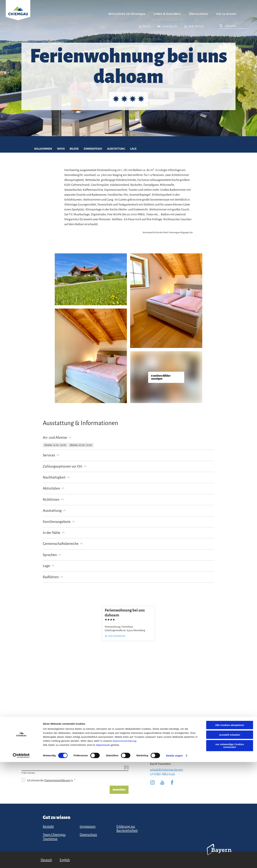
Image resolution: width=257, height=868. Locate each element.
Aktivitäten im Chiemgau (127, 14)
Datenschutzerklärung (125, 847)
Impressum (103, 851)
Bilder (74, 149)
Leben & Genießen (167, 14)
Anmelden (119, 790)
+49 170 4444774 (117, 636)
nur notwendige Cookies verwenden (230, 852)
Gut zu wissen (226, 14)
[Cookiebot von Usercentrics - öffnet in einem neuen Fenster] (21, 862)
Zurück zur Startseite (18, 14)
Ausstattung (116, 149)
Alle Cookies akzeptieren (230, 831)
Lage (133, 149)
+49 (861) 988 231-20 (162, 774)
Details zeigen (174, 862)
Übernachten (199, 14)
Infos (61, 149)
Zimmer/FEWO (93, 149)
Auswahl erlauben (230, 841)
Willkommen (43, 149)
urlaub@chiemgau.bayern (166, 770)
